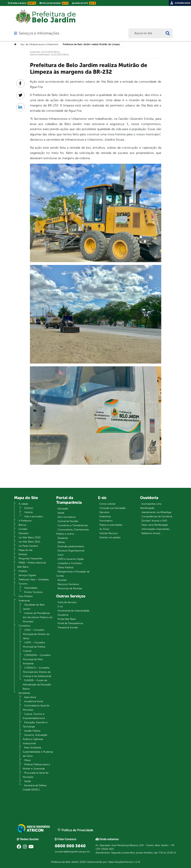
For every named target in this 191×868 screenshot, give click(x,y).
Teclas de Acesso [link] (54, 3)
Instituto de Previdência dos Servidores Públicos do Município (38, 617)
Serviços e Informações (39, 33)
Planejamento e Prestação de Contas (73, 574)
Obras (27, 760)
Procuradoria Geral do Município (36, 775)
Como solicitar (107, 504)
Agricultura (30, 697)
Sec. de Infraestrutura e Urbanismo (39, 44)
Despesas (63, 538)
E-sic (60, 606)
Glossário (24, 533)
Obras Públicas (66, 567)
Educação (63, 509)
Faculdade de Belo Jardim (34, 607)
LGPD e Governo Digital (71, 559)
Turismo (23, 584)
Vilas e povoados (34, 516)
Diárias (61, 542)
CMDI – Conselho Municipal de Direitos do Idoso (36, 634)
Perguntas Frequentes (30, 559)
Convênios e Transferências (73, 525)
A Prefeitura (25, 521)
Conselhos (24, 626)
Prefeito (23, 571)
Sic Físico (104, 529)
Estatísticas (105, 516)
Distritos (29, 508)
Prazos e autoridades (111, 525)
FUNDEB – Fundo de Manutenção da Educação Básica (37, 685)
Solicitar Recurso (109, 533)
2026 (82, 862)
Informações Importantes (155, 529)
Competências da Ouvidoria (157, 516)
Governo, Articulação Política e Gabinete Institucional (35, 739)
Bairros (22, 525)
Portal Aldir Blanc (67, 619)
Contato (23, 529)
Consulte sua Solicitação (113, 508)
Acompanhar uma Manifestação (151, 506)
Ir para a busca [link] (22, 3)
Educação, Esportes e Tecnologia (35, 725)
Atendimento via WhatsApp (156, 512)
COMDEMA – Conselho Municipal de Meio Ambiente (37, 659)
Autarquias (24, 601)
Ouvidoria (63, 615)
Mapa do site (26, 550)
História (28, 512)
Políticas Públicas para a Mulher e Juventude (36, 767)
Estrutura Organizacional (71, 551)
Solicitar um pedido (110, 537)
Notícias (23, 554)
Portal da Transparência (70, 623)
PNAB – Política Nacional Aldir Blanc (31, 565)
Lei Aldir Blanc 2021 (29, 542)
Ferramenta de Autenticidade (73, 611)
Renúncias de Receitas (70, 588)
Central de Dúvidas (68, 521)
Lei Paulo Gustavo (28, 546)
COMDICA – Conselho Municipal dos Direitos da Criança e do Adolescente (37, 672)
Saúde (27, 781)
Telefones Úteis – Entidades (34, 580)
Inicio (61, 555)
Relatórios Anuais (151, 533)
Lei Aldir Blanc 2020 (30, 537)
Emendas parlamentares (71, 546)
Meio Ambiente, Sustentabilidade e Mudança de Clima (38, 752)
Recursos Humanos (68, 584)
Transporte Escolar (68, 627)
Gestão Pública (32, 731)
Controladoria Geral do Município (36, 708)
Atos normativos (67, 517)
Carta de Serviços (67, 602)
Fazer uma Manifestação (155, 525)
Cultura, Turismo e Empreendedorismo (34, 716)
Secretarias (24, 693)
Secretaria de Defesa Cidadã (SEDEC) (34, 788)
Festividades (31, 588)
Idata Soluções (116, 862)
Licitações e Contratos (70, 563)
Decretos (104, 512)
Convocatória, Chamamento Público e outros (73, 532)
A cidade (23, 504)
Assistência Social (34, 701)
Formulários (106, 521)
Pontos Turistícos (33, 592)
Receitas (62, 580)
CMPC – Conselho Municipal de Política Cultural (34, 647)
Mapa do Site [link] (84, 3)
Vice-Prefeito (26, 596)
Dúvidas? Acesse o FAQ (154, 521)
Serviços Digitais (27, 575)
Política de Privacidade (75, 830)
